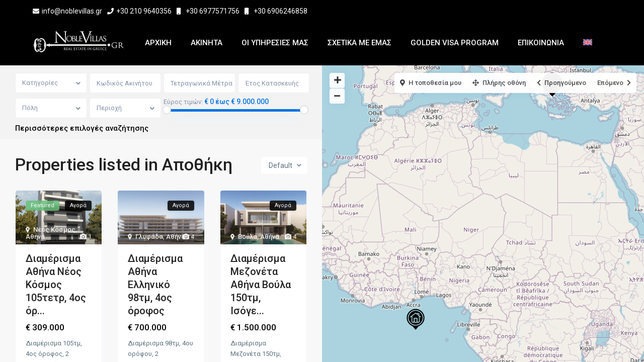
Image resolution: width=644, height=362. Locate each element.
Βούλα (248, 237)
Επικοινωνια (541, 43)
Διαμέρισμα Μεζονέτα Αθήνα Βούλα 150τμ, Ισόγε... (261, 285)
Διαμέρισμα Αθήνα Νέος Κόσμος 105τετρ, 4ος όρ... (56, 285)
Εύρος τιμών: (183, 102)
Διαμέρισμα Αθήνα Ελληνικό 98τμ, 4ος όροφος (155, 285)
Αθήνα (35, 237)
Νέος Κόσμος (54, 230)
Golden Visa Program (455, 43)
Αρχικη (158, 43)
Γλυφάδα (149, 237)
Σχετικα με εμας (359, 43)
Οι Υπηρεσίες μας (275, 43)
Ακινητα (207, 43)
